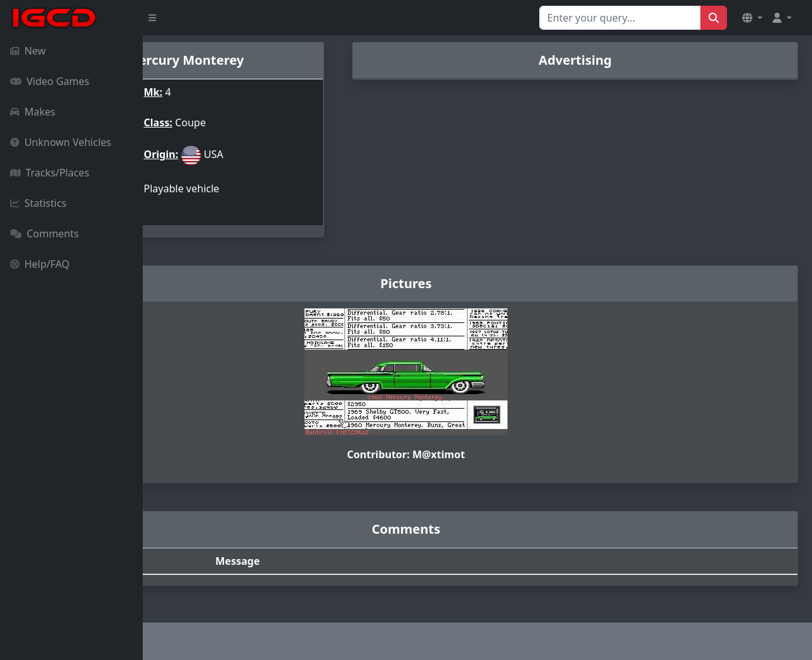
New (28, 51)
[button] (752, 18)
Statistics (38, 203)
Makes (33, 112)
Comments (44, 234)
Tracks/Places (50, 173)
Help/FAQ (40, 264)
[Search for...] (620, 18)
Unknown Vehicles (61, 142)
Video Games (50, 81)
